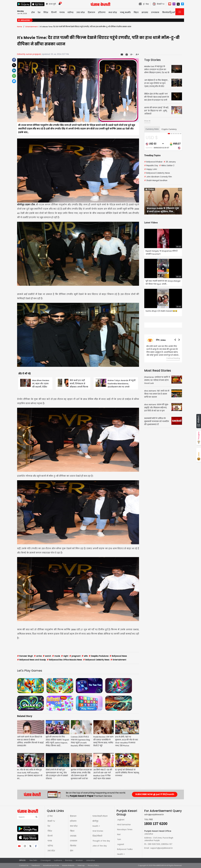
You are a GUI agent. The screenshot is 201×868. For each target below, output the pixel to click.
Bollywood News (118, 656)
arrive (38, 656)
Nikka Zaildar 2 (167, 166)
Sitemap (81, 865)
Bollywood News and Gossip (31, 660)
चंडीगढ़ (50, 846)
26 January (170, 162)
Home (20, 27)
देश (49, 826)
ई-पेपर (50, 816)
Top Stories (152, 60)
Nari (119, 834)
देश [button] (39, 12)
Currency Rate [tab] (152, 129)
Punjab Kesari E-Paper (82, 796)
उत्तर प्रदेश (81, 12)
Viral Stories (98, 831)
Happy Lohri (151, 169)
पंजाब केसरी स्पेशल (100, 816)
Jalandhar (90, 860)
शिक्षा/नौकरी (97, 836)
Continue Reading (173, 358)
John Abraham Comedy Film (158, 177)
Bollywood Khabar (153, 162)
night (65, 656)
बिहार (136, 12)
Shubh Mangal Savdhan (156, 180)
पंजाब (50, 841)
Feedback (36, 865)
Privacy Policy (93, 865)
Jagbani (121, 820)
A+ (137, 54)
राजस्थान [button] (155, 12)
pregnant (75, 656)
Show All (147, 121)
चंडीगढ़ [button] (70, 12)
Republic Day (151, 166)
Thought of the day (101, 841)
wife (85, 656)
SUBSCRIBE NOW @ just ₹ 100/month (155, 794)
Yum (119, 839)
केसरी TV (51, 821)
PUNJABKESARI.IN (159, 865)
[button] (147, 201)
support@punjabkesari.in (162, 848)
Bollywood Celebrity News (96, 660)
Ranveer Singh (25, 656)
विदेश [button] (46, 12)
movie (56, 656)
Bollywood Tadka (125, 849)
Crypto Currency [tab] (169, 129)
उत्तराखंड (73, 836)
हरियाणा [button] (102, 12)
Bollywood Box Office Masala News (64, 660)
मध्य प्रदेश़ (113, 12)
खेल (72, 851)
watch (47, 656)
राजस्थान (74, 841)
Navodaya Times (125, 830)
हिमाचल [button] (91, 12)
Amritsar (79, 860)
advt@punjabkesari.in (154, 815)
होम (33, 12)
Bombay (69, 860)
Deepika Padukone (99, 656)
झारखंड (145, 12)
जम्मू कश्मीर (125, 12)
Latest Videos (151, 222)
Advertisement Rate (51, 865)
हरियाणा (73, 821)
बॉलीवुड (95, 821)
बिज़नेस (73, 846)
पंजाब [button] (62, 12)
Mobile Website (68, 865)
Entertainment (32, 27)
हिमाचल (73, 816)
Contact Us (24, 865)
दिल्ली (54, 12)
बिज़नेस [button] (166, 12)
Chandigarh (46, 860)
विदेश (50, 831)
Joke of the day (100, 846)
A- (132, 54)
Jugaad (121, 844)
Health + (96, 826)
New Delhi (33, 860)
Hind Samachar (124, 825)
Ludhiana (58, 860)
